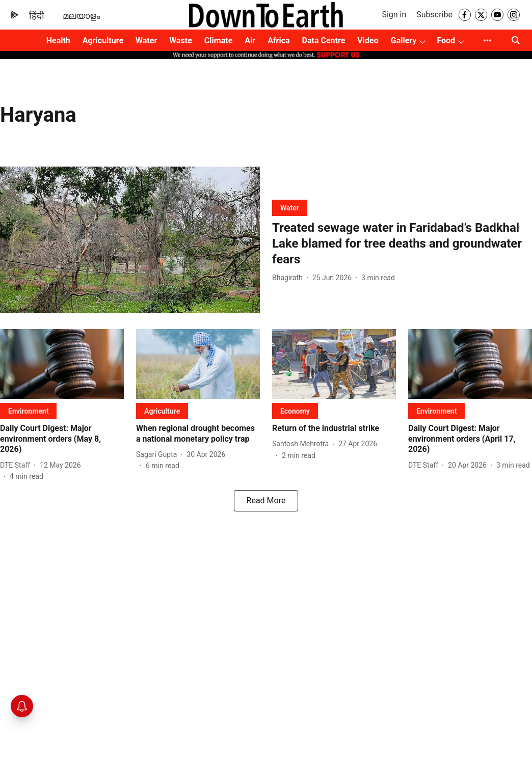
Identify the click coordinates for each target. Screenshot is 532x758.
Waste (181, 40)
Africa (278, 40)
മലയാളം (82, 16)
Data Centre (324, 40)
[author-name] (289, 278)
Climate (218, 40)
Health (58, 40)
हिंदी (37, 16)
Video (368, 40)
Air (250, 40)
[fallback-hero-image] (130, 240)
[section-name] (290, 208)
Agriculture (103, 40)
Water (146, 40)
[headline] (402, 244)
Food (446, 40)
